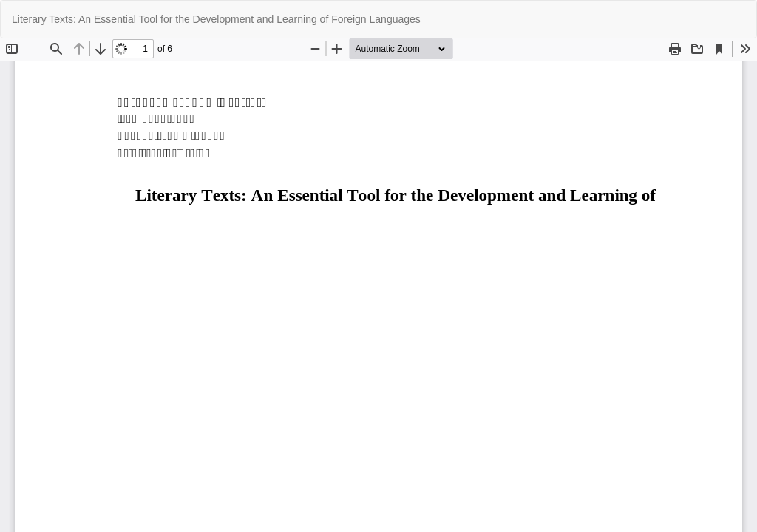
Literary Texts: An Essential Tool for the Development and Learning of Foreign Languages (216, 19)
